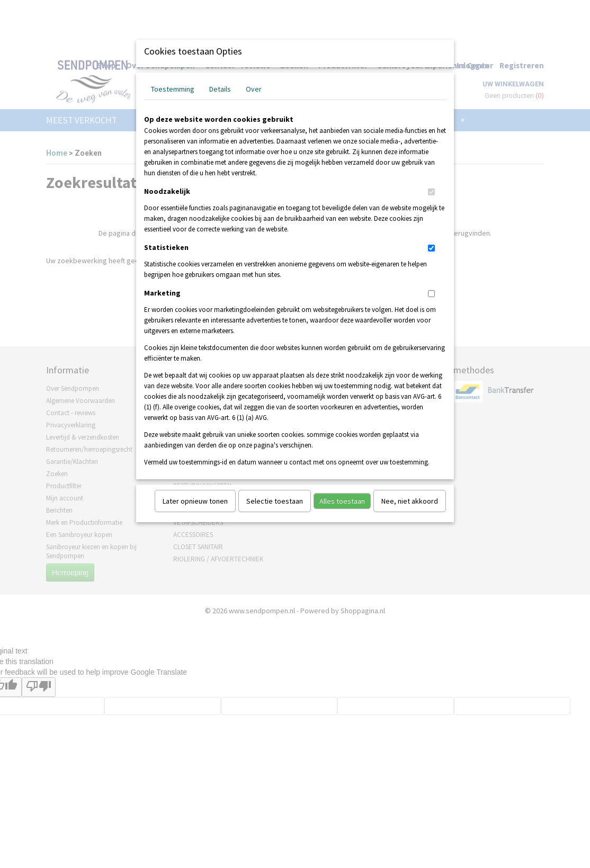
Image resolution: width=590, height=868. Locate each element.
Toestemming (173, 89)
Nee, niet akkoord (410, 501)
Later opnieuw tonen (195, 501)
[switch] (431, 192)
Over (254, 89)
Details (220, 89)
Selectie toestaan (275, 501)
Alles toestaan (342, 501)
